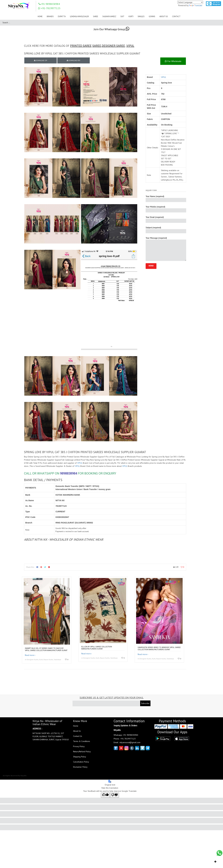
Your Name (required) (166, 199)
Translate (196, 5)
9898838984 (69, 473)
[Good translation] (105, 795)
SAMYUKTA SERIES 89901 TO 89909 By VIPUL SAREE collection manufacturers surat (159, 648)
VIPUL (130, 46)
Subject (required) (166, 230)
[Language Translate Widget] (190, 2)
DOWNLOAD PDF (74, 60)
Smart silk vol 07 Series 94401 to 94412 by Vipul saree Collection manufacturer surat (46, 649)
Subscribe (145, 703)
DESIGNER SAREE (113, 46)
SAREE (97, 46)
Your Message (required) (166, 249)
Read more (30, 655)
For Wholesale (173, 61)
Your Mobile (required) (166, 209)
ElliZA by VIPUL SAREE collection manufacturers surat (97, 648)
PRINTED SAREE (81, 46)
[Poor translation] (114, 795)
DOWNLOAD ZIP (41, 60)
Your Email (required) (166, 219)
